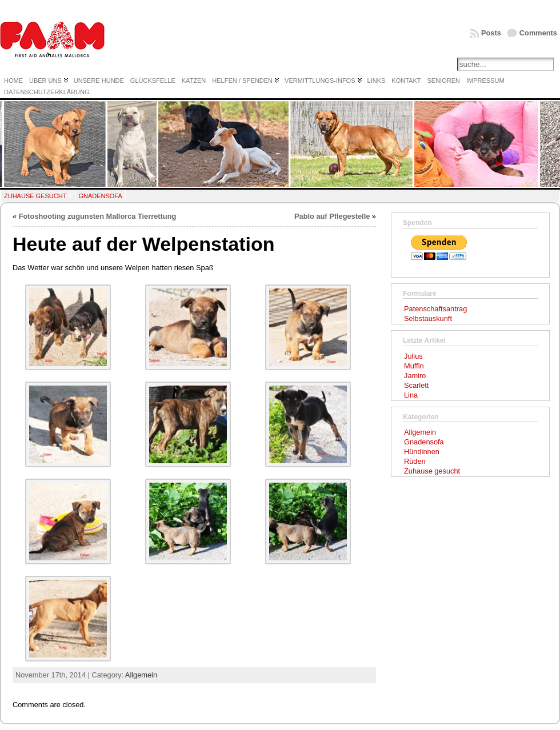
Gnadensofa (100, 196)
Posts (491, 33)
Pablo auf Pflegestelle (332, 216)
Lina (411, 395)
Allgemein (141, 675)
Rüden (415, 461)
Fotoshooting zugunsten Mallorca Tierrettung (98, 216)
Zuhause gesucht (35, 196)
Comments (538, 33)
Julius (413, 356)
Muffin (414, 366)
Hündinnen (422, 452)
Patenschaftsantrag (435, 309)
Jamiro (415, 376)
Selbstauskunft (428, 318)
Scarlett (416, 385)
